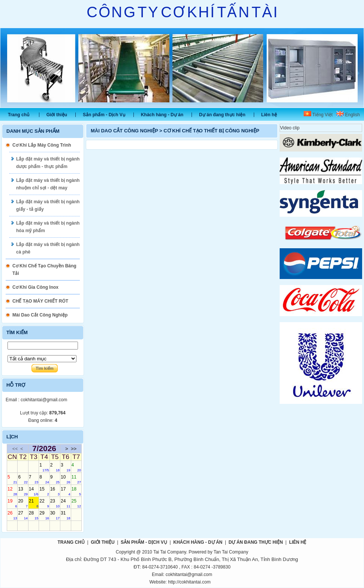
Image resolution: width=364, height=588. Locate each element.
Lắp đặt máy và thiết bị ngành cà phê (48, 248)
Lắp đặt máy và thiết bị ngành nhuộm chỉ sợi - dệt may (48, 184)
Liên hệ (269, 115)
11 (76, 479)
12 (12, 491)
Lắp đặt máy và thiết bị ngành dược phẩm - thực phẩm (48, 163)
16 (55, 491)
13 (23, 491)
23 (55, 503)
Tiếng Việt (318, 115)
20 (23, 503)
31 (65, 515)
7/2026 (44, 449)
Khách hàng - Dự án (162, 115)
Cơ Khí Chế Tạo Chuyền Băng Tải (44, 270)
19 (12, 503)
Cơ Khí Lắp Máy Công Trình (42, 145)
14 (34, 491)
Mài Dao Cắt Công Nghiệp (40, 315)
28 (34, 515)
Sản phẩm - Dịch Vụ (104, 115)
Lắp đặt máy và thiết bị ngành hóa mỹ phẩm (48, 227)
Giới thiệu (57, 115)
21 (34, 503)
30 (55, 515)
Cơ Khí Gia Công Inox (35, 287)
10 (65, 479)
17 (65, 491)
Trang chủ (19, 115)
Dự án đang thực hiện (222, 115)
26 (12, 515)
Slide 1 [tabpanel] (182, 68)
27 (23, 515)
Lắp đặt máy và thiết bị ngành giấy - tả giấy (48, 205)
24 (65, 503)
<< (15, 449)
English (348, 115)
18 (76, 491)
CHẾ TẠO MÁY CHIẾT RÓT (40, 301)
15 (44, 491)
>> (74, 449)
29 (44, 515)
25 (76, 503)
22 (44, 503)
